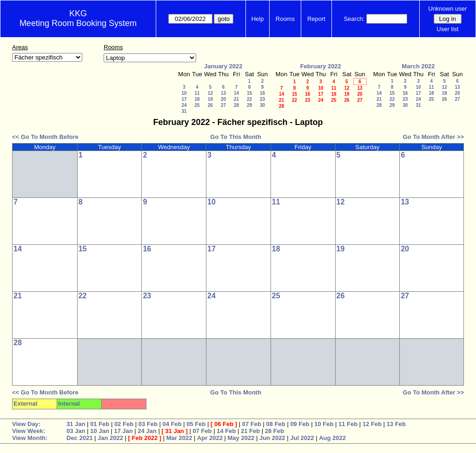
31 (184, 111)
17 (184, 99)
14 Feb (226, 431)
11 (197, 93)
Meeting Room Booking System (78, 23)
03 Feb (148, 424)
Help (258, 19)
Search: (354, 19)
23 (262, 99)
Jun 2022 (272, 438)
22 (249, 99)
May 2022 (241, 438)
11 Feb (348, 424)
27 (223, 105)
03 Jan (76, 431)
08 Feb (276, 424)
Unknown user (447, 9)
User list (447, 29)
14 (236, 93)
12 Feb (372, 424)
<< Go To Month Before (45, 137)
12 (210, 93)
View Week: (29, 431)
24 (184, 105)
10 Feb (324, 424)
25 (197, 105)
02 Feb (124, 424)
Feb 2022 (145, 438)
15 (249, 93)
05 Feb (196, 424)
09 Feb (300, 424)
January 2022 (223, 66)
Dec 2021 (79, 438)
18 (197, 99)
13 (223, 93)
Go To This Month (236, 137)
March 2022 (418, 66)
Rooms (285, 19)
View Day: (26, 424)
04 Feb (172, 424)
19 (210, 99)
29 (249, 105)
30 (262, 105)
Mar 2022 (179, 438)
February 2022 (321, 66)
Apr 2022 (210, 438)
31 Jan (76, 424)
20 (223, 99)
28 (236, 105)
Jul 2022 (302, 438)
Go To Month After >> (433, 137)
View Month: (30, 438)
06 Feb (224, 424)
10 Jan (99, 431)
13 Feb (396, 424)
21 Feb (250, 431)
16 (262, 93)
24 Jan (147, 431)
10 (184, 93)
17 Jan (123, 431)
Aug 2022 (332, 438)
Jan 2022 (110, 438)
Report (316, 19)
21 (236, 99)
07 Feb (252, 424)
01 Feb (100, 424)
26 (210, 105)
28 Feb (274, 431)
